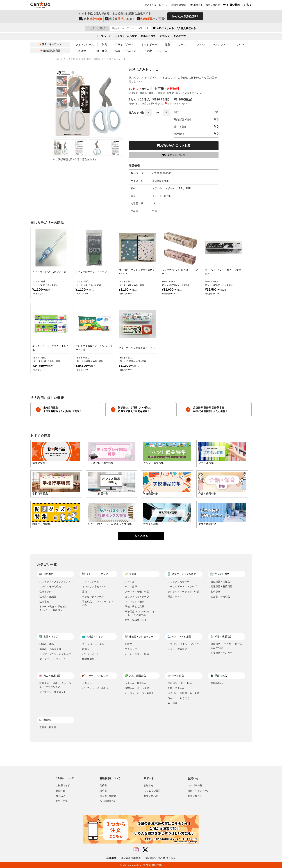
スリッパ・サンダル (93, 644)
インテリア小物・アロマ (95, 586)
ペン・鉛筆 (131, 586)
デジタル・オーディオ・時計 (183, 592)
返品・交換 (62, 801)
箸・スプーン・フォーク (53, 659)
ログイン (164, 6)
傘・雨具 (173, 703)
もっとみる (141, 536)
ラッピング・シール (93, 597)
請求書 (103, 791)
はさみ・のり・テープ (137, 597)
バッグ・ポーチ (91, 654)
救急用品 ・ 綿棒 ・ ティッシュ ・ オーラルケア (55, 685)
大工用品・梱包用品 (136, 683)
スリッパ (239, 44)
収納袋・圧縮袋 (48, 597)
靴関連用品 (88, 659)
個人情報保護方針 (131, 858)
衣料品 (86, 649)
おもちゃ (87, 683)
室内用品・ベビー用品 (180, 683)
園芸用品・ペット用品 (137, 688)
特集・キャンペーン (199, 791)
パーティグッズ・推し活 (95, 688)
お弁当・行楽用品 (220, 597)
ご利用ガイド (196, 6)
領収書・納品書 (108, 796)
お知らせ (165, 37)
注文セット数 (149, 113)
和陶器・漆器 (47, 644)
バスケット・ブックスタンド (55, 582)
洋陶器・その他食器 (50, 649)
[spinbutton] (157, 113)
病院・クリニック (126, 51)
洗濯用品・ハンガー (221, 653)
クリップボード (124, 44)
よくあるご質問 (152, 791)
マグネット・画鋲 (135, 602)
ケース (182, 44)
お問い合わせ (213, 6)
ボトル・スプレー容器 (137, 654)
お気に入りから (185, 29)
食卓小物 (215, 592)
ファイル (199, 44)
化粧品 (129, 644)
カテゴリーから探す (126, 37)
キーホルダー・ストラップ (182, 586)
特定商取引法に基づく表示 (160, 858)
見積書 (103, 786)
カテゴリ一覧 (195, 786)
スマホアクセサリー (179, 582)
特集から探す (148, 37)
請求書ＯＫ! (120, 20)
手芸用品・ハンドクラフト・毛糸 (98, 603)
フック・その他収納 (50, 586)
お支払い (60, 796)
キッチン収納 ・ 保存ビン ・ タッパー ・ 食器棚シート (55, 608)
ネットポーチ (149, 44)
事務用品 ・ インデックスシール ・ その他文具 (140, 613)
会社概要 (112, 858)
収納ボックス (47, 592)
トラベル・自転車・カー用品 (183, 693)
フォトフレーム (85, 44)
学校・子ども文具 (135, 606)
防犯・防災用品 (176, 688)
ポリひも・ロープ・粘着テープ (141, 695)
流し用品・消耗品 (91, 59)
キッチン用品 (71, 59)
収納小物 (44, 602)
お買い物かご (195, 796)
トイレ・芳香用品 (177, 649)
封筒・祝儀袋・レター (137, 620)
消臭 (105, 44)
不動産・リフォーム (156, 51)
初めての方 (180, 37)
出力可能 (151, 20)
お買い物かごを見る (237, 5)
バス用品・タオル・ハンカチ (183, 644)
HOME (57, 59)
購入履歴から (208, 29)
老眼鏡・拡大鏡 (48, 727)
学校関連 (81, 51)
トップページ (104, 37)
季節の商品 (217, 683)
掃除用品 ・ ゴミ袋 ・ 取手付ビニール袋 (227, 646)
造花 (168, 44)
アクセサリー (132, 649)
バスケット (219, 44)
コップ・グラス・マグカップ (55, 654)
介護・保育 (101, 51)
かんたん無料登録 (184, 18)
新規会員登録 (179, 6)
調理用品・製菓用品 (221, 586)
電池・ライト (175, 597)
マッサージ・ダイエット (53, 692)
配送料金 (60, 791)
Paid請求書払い (108, 801)
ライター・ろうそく (179, 698)
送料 (90, 20)
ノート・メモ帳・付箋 (137, 592)
